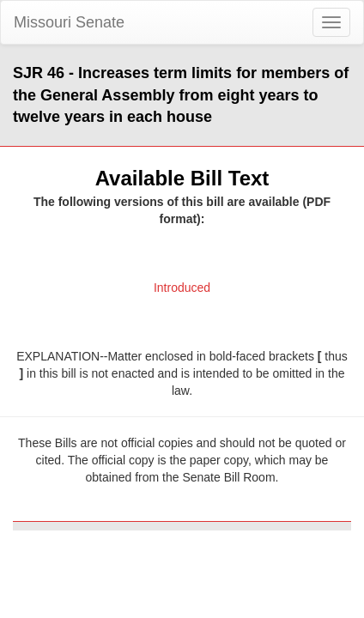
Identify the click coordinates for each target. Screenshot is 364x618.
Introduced (182, 288)
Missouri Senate (69, 22)
